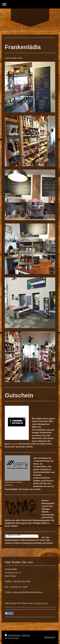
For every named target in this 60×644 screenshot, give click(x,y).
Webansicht (50, 637)
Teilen (9, 613)
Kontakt (15, 444)
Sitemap (26, 635)
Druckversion (13, 635)
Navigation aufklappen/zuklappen (30, 4)
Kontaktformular (41, 603)
